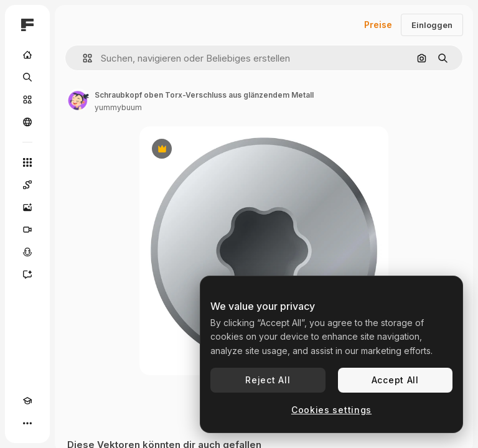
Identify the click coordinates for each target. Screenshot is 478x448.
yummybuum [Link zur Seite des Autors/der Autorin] (118, 107)
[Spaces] (27, 185)
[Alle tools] (27, 162)
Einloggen (432, 25)
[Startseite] (27, 55)
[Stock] (27, 100)
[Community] (27, 122)
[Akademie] (27, 401)
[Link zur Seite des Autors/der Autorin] (78, 100)
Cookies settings (331, 410)
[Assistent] (27, 274)
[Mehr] (27, 423)
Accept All (395, 380)
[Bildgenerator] (27, 207)
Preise (378, 25)
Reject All (268, 380)
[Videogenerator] (27, 230)
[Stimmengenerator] (27, 252)
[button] (82, 58)
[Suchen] (27, 77)
